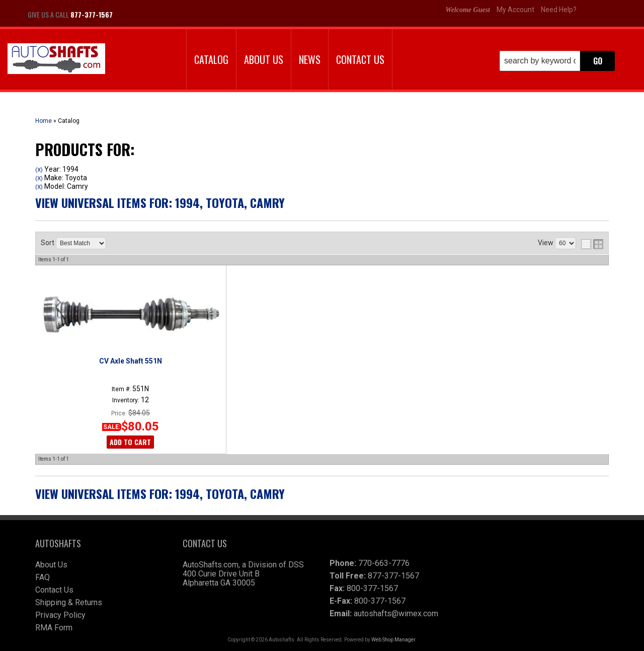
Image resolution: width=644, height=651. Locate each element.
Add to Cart (130, 442)
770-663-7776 (384, 563)
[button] (557, 61)
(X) (39, 170)
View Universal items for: (160, 202)
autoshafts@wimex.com (396, 613)
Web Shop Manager (393, 640)
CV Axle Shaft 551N (131, 361)
